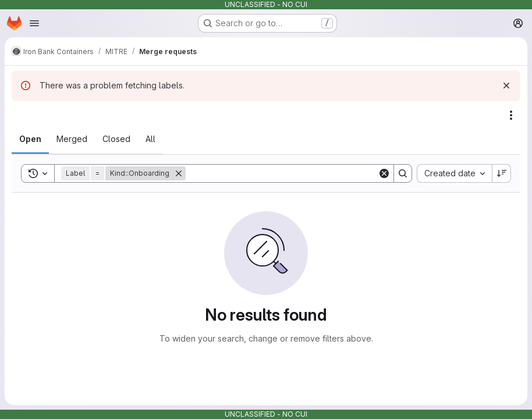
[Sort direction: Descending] (502, 173)
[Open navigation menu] (34, 23)
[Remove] (179, 173)
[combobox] (454, 173)
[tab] (30, 139)
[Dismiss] (506, 86)
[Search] (282, 173)
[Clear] (384, 173)
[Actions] (511, 115)
